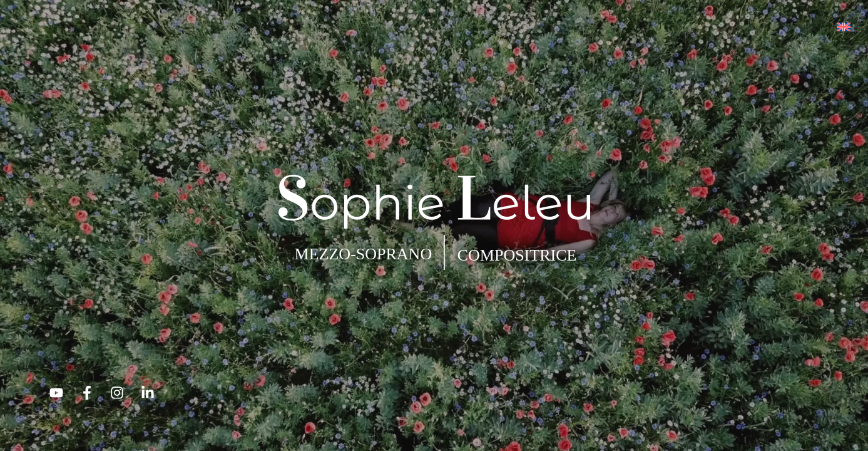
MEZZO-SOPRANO (364, 254)
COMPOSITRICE (517, 255)
